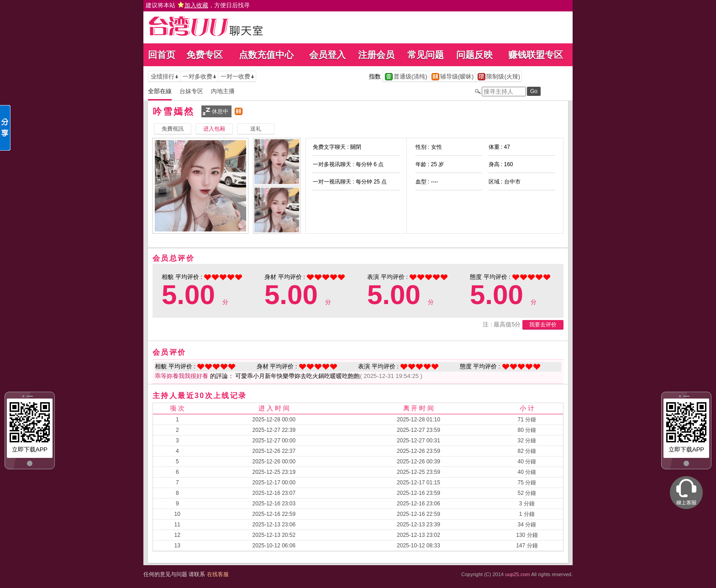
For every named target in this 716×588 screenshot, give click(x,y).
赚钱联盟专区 (536, 55)
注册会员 (376, 55)
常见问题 (426, 55)
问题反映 (474, 55)
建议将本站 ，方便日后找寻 (198, 5)
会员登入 (327, 55)
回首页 (162, 55)
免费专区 (205, 55)
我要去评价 (543, 325)
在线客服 (218, 574)
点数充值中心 (266, 55)
